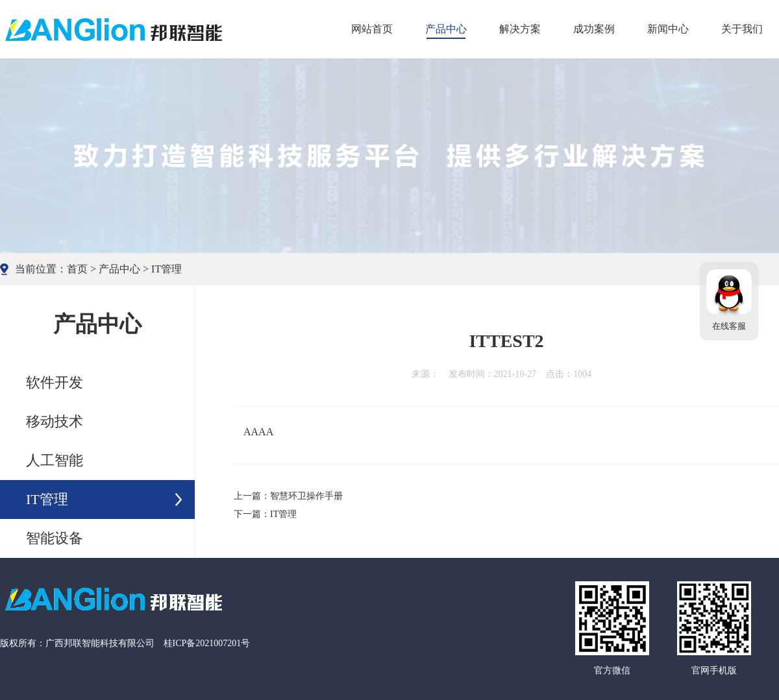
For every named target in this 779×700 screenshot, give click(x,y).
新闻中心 (668, 29)
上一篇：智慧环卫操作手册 (288, 496)
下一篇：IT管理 (265, 514)
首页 (77, 269)
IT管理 (167, 269)
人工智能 (55, 460)
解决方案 (520, 29)
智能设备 (55, 538)
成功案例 (594, 29)
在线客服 (729, 326)
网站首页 (372, 29)
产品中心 (446, 29)
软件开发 (55, 382)
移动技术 (55, 421)
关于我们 (742, 29)
